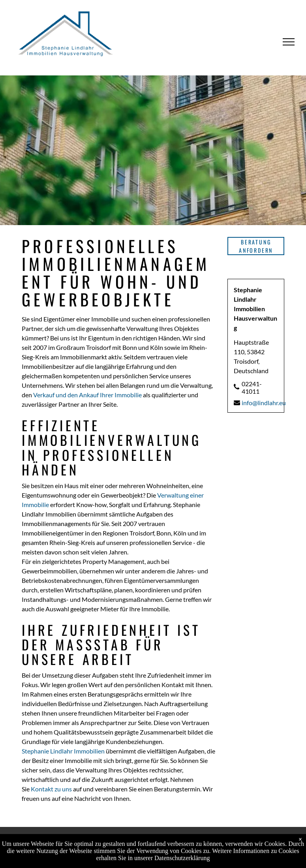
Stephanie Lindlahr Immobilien (63, 751)
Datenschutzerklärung (182, 858)
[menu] (289, 42)
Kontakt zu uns (51, 789)
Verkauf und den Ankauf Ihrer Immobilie (87, 395)
